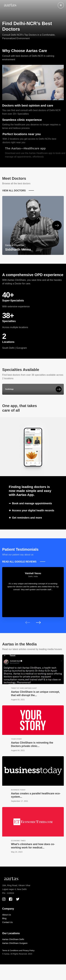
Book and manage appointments (31, 503)
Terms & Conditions (10, 950)
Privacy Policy (29, 950)
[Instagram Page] (4, 899)
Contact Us (7, 922)
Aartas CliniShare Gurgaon (15, 943)
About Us (7, 915)
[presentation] (28, 622)
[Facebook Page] (11, 899)
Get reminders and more (25, 518)
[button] (61, 5)
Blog (4, 918)
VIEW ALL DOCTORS (14, 191)
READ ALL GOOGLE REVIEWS (20, 562)
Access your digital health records (32, 510)
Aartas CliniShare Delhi (13, 939)
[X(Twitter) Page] (18, 899)
